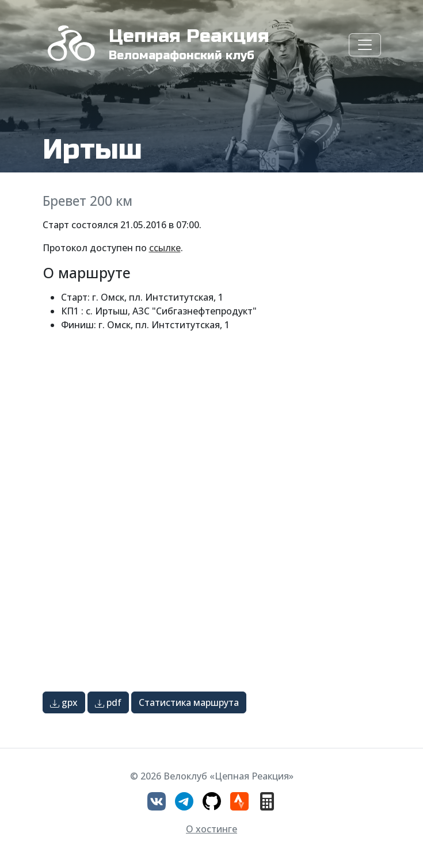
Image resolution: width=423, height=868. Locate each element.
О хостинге (211, 829)
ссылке (165, 248)
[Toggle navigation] (365, 45)
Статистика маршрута (189, 702)
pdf (108, 702)
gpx (64, 702)
